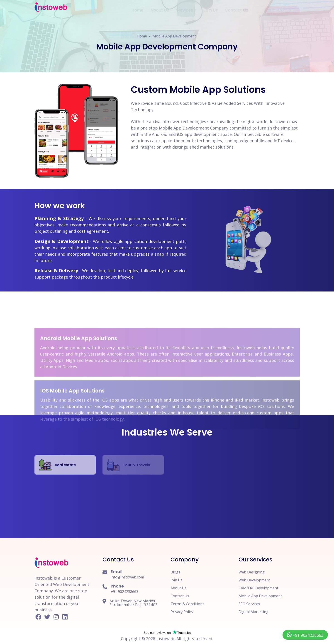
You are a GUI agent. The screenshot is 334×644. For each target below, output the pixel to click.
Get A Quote (285, 7)
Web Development (254, 580)
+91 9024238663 (124, 592)
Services (184, 7)
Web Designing (252, 572)
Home (138, 7)
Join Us (211, 7)
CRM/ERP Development (258, 588)
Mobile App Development (174, 36)
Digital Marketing (254, 612)
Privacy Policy (182, 612)
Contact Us (236, 7)
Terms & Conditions (187, 604)
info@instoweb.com (127, 577)
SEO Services (249, 604)
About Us (160, 7)
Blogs (175, 572)
